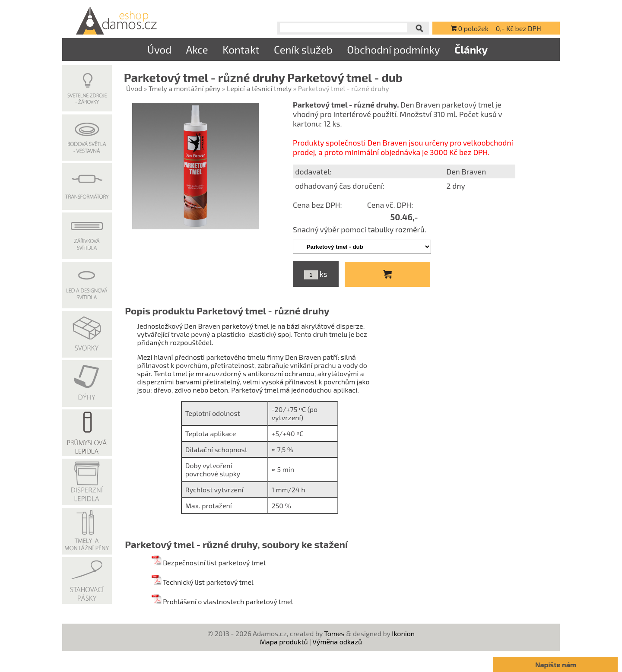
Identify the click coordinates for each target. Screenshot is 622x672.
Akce (197, 49)
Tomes (334, 633)
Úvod (159, 49)
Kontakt (241, 49)
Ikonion (403, 633)
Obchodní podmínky (393, 49)
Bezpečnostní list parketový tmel (208, 563)
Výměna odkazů (337, 642)
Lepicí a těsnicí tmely (259, 88)
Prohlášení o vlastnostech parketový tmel (222, 601)
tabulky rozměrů (396, 229)
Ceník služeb (303, 49)
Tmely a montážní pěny (184, 88)
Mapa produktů (284, 642)
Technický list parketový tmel (202, 582)
